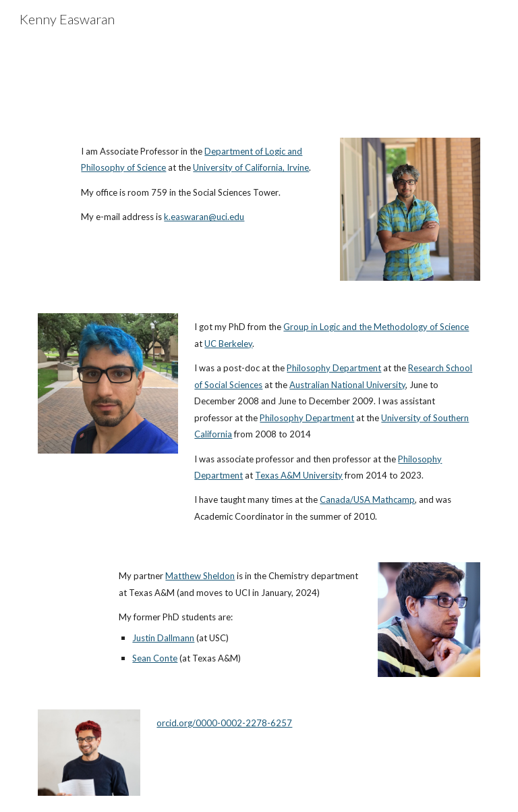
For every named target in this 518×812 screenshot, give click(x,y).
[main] (202, 184)
